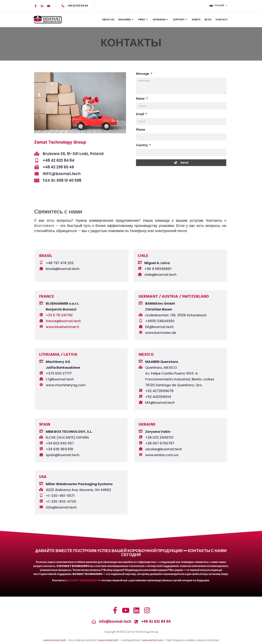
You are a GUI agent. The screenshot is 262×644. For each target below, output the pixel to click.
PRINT (143, 20)
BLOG (208, 20)
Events (196, 20)
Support (180, 20)
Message (143, 74)
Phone (141, 130)
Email (140, 115)
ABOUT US (108, 20)
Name (141, 99)
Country (142, 146)
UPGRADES (161, 20)
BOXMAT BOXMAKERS (83, 580)
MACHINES (126, 20)
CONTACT (222, 20)
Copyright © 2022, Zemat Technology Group (131, 632)
